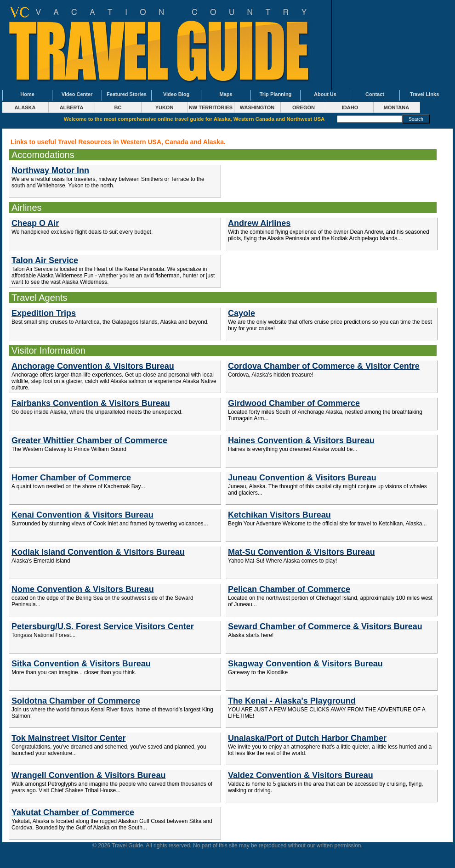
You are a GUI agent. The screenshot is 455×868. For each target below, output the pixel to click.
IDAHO (350, 107)
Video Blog (176, 94)
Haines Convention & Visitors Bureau (301, 440)
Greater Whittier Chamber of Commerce (89, 440)
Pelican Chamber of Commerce (289, 589)
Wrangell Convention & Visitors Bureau (88, 775)
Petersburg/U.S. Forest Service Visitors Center (103, 626)
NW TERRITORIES (211, 107)
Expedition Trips (44, 313)
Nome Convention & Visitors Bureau (83, 589)
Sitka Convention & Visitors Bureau (81, 664)
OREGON (304, 107)
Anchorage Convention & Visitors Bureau (93, 366)
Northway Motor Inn (50, 170)
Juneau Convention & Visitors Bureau (302, 478)
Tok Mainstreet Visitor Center (68, 738)
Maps (226, 94)
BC (118, 107)
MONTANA (396, 107)
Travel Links (425, 94)
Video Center (77, 94)
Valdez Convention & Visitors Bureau (301, 775)
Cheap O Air (35, 223)
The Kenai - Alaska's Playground (292, 701)
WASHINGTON (257, 107)
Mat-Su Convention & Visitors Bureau (301, 552)
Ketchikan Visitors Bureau (279, 515)
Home (27, 94)
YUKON (165, 107)
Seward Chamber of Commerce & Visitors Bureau (325, 626)
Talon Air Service (45, 260)
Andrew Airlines (259, 223)
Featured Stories (127, 94)
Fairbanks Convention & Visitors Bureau (91, 403)
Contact (375, 94)
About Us (325, 94)
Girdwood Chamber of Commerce (294, 403)
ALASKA (25, 107)
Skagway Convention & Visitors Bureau (305, 664)
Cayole (242, 313)
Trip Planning (276, 94)
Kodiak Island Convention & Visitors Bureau (98, 552)
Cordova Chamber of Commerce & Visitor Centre (324, 366)
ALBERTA (72, 107)
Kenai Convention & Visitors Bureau (82, 515)
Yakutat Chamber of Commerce (73, 812)
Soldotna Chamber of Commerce (76, 701)
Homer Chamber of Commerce (71, 478)
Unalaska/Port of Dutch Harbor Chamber (307, 738)
